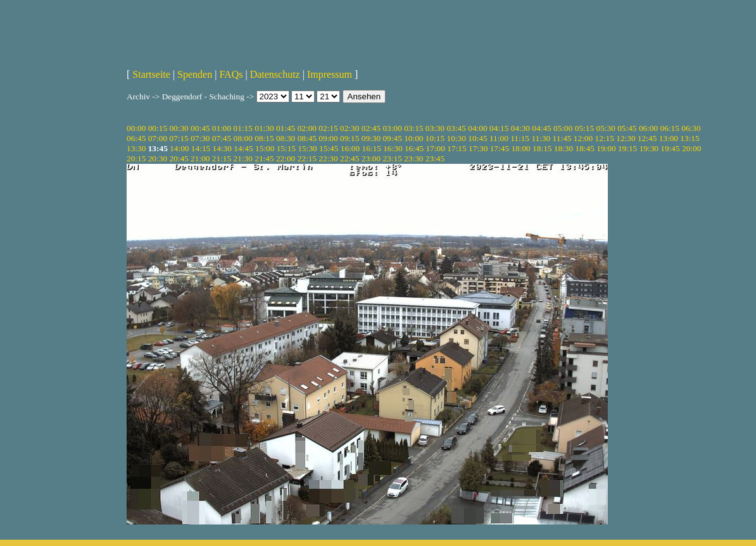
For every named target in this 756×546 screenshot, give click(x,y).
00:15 (158, 128)
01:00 (222, 128)
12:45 (647, 138)
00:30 (179, 128)
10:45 (477, 138)
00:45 (200, 128)
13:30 (136, 148)
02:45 (371, 128)
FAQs (231, 74)
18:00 (520, 148)
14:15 (201, 148)
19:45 (670, 148)
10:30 (457, 138)
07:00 (158, 138)
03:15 (413, 128)
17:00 (436, 148)
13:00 (669, 138)
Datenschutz (275, 74)
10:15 (435, 138)
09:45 (392, 138)
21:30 (243, 158)
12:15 (605, 138)
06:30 (691, 128)
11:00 (499, 138)
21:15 (222, 158)
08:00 (243, 138)
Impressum (330, 74)
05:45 (627, 128)
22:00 (286, 158)
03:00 (392, 128)
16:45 (414, 148)
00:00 (136, 128)
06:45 (136, 138)
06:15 (670, 128)
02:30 (350, 128)
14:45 (243, 148)
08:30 (286, 138)
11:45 (562, 138)
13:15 (690, 138)
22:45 (350, 158)
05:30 (605, 128)
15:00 (265, 148)
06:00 (648, 128)
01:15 (243, 128)
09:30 (371, 138)
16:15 (371, 148)
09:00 (328, 138)
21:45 (264, 158)
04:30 (520, 128)
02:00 (307, 128)
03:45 (457, 128)
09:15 (350, 138)
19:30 (649, 148)
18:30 (564, 148)
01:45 (286, 128)
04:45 (541, 128)
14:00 (179, 148)
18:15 (542, 148)
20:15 (136, 158)
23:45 (435, 158)
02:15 (328, 128)
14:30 (222, 148)
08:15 (264, 138)
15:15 (286, 148)
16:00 (350, 148)
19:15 (627, 148)
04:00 (477, 128)
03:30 (435, 128)
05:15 (584, 128)
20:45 (179, 158)
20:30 (158, 158)
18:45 (585, 148)
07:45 (222, 138)
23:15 (392, 158)
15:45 (329, 148)
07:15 (179, 138)
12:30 (626, 138)
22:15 (307, 158)
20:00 (691, 148)
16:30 (393, 148)
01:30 (264, 128)
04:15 (499, 128)
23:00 (371, 158)
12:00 (583, 138)
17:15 (457, 148)
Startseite (151, 74)
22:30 (328, 158)
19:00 (606, 148)
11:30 (541, 138)
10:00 (413, 138)
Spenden (195, 74)
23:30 (413, 158)
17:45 (500, 148)
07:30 (200, 138)
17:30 (478, 148)
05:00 (563, 128)
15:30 (307, 148)
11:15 (520, 138)
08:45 (307, 138)
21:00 (200, 158)
